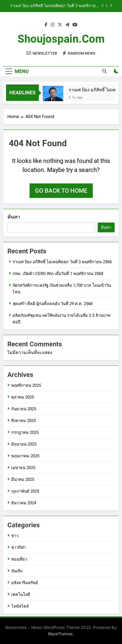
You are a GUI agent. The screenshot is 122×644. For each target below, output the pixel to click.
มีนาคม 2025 (23, 479)
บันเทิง (17, 571)
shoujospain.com (61, 39)
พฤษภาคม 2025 (25, 456)
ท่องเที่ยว (19, 559)
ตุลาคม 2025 (23, 397)
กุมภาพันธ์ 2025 (25, 491)
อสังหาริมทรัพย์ (25, 583)
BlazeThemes (60, 634)
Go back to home (61, 191)
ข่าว (15, 536)
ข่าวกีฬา (18, 548)
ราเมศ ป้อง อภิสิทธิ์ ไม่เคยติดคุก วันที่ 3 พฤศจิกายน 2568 (54, 6)
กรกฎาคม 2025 (25, 432)
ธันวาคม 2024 (24, 503)
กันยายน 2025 (24, 409)
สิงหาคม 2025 (24, 421)
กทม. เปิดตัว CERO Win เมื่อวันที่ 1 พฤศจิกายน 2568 (58, 274)
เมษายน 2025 (23, 468)
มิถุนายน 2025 (24, 444)
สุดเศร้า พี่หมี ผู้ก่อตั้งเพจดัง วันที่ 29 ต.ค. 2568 (53, 304)
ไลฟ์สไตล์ (20, 606)
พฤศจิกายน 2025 (26, 385)
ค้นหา (14, 217)
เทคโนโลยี (21, 595)
